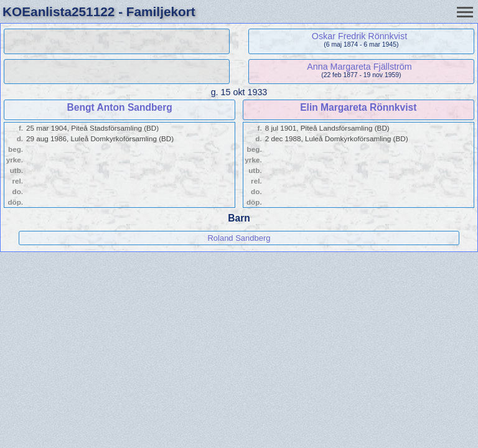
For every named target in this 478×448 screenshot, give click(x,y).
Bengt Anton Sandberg (120, 107)
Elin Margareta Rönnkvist (358, 107)
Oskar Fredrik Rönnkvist (359, 36)
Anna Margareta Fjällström (359, 67)
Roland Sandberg (239, 238)
